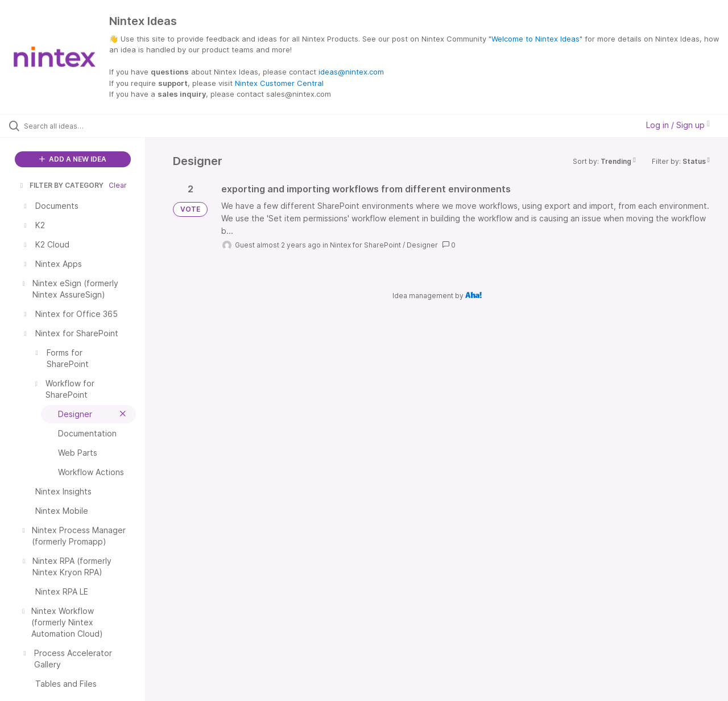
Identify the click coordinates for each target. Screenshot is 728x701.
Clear (118, 185)
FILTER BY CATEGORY (61, 185)
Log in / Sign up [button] (678, 125)
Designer (422, 245)
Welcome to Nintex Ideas (535, 39)
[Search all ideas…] (87, 126)
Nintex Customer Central (279, 83)
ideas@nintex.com (351, 72)
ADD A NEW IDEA (73, 159)
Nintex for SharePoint (365, 245)
